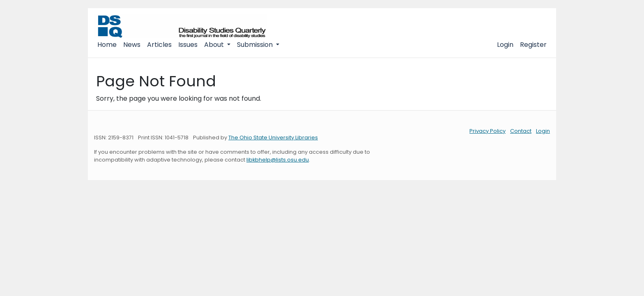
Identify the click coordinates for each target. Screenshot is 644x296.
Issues (188, 45)
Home (107, 45)
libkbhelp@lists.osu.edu (278, 160)
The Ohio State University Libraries (273, 138)
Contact (521, 131)
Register (533, 45)
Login (505, 45)
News (132, 45)
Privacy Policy (488, 131)
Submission (256, 45)
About (215, 45)
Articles (159, 45)
